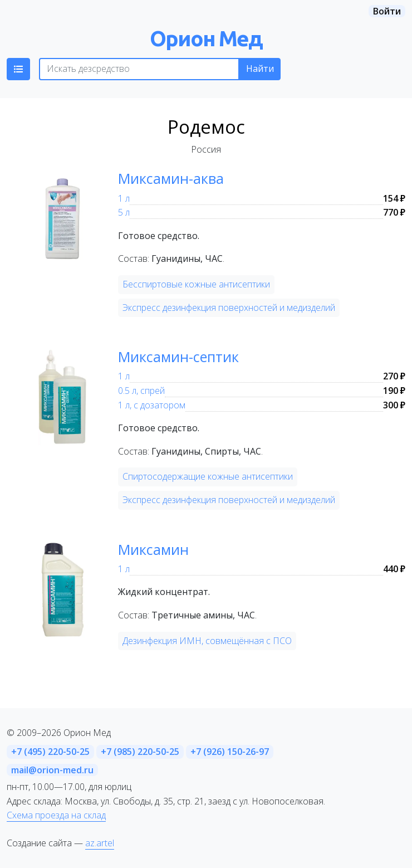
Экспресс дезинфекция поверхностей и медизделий (229, 308)
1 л (124, 198)
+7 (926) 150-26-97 (230, 752)
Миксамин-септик (178, 357)
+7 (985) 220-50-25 (140, 752)
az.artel (100, 843)
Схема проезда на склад (56, 815)
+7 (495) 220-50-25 (50, 752)
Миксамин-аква (171, 178)
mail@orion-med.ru (52, 770)
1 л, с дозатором (152, 405)
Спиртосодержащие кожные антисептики (208, 476)
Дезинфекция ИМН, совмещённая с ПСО (207, 641)
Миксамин (153, 549)
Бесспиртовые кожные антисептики (196, 284)
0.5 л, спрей (141, 391)
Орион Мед (206, 38)
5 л (124, 212)
